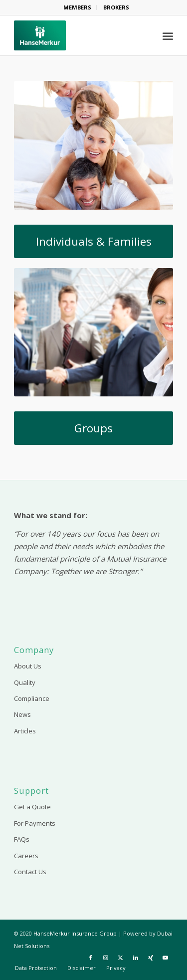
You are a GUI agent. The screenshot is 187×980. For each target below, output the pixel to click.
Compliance (32, 698)
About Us (28, 666)
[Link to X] (121, 958)
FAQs (22, 839)
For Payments (35, 823)
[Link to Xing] (151, 958)
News (22, 714)
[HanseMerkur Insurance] (78, 35)
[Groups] (93, 428)
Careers (26, 856)
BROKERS (116, 7)
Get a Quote (32, 807)
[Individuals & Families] (93, 241)
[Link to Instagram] (106, 958)
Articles (25, 731)
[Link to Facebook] (91, 958)
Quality (25, 682)
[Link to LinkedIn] (136, 958)
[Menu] (168, 35)
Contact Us (30, 872)
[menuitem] (78, 7)
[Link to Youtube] (166, 958)
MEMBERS (77, 7)
